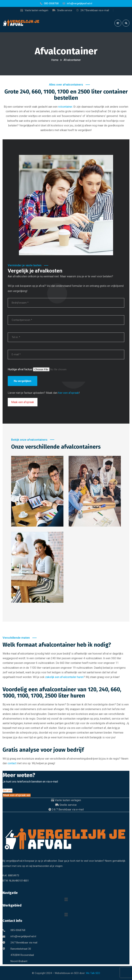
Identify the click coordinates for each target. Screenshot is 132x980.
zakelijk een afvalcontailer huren (64, 677)
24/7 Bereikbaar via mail (24, 943)
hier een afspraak (68, 393)
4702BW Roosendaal (22, 955)
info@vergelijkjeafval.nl (23, 936)
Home (55, 60)
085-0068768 (18, 930)
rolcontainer (65, 107)
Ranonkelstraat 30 (21, 949)
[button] (66, 899)
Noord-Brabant (19, 961)
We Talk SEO (93, 973)
